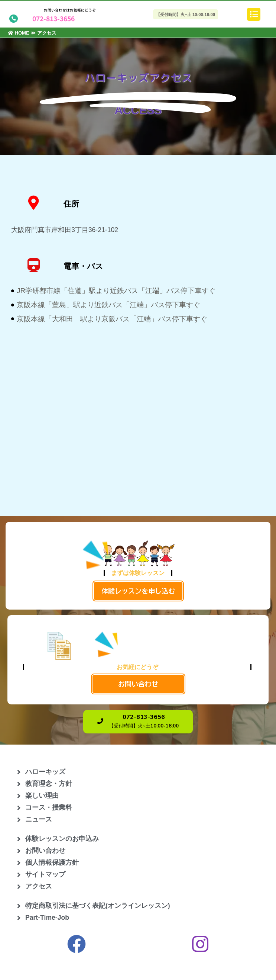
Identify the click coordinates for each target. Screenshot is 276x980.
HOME (19, 33)
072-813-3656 (53, 18)
